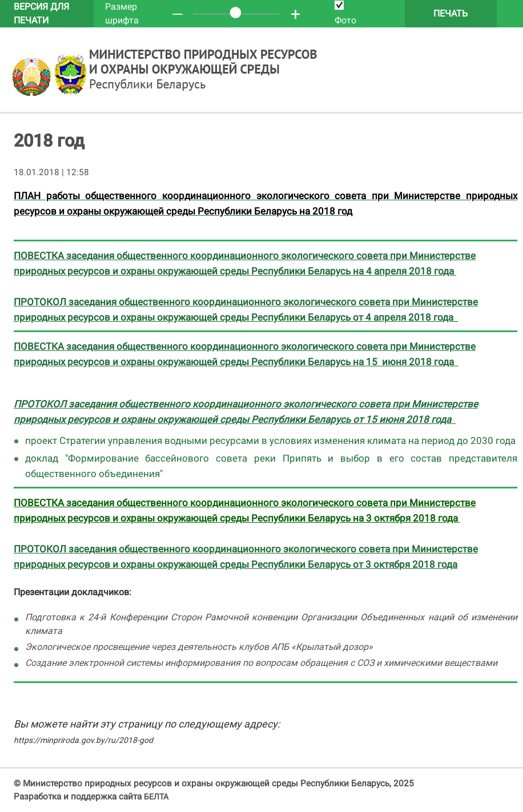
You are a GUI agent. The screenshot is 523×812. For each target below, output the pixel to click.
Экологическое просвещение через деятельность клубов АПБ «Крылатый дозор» (199, 647)
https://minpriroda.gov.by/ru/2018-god (83, 740)
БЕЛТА (156, 797)
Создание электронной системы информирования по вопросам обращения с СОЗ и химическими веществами (261, 663)
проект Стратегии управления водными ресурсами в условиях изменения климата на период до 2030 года (270, 441)
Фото (345, 13)
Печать (450, 13)
